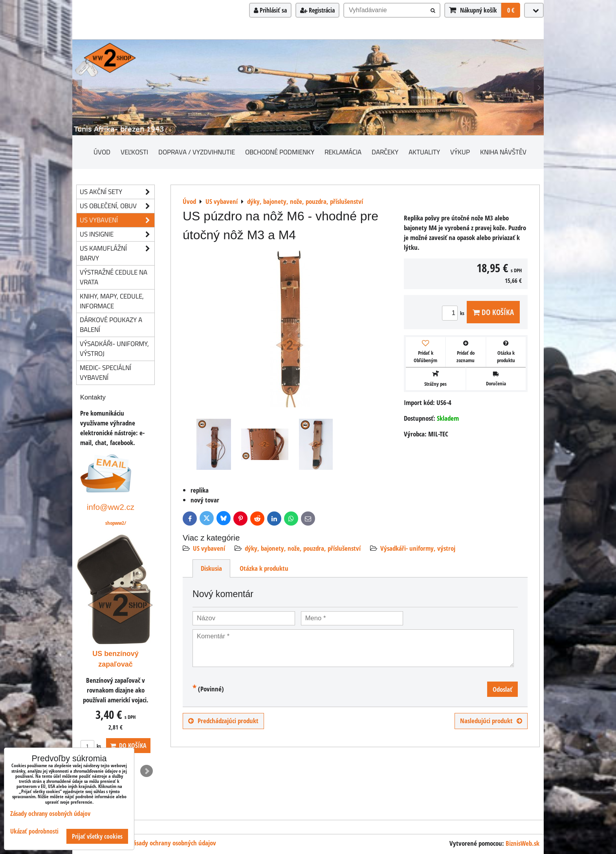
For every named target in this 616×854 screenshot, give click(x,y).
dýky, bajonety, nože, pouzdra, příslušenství (303, 548)
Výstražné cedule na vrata (114, 277)
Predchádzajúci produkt (223, 721)
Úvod (102, 152)
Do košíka (493, 312)
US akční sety (117, 192)
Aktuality (424, 152)
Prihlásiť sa (270, 10)
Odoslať (502, 689)
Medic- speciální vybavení (105, 372)
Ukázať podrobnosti (34, 831)
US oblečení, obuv (117, 206)
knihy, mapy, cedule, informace (112, 301)
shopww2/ (116, 523)
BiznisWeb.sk (522, 843)
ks (454, 313)
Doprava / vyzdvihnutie (197, 152)
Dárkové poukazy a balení (111, 324)
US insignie (117, 234)
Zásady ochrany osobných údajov (173, 843)
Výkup (460, 152)
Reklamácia (343, 152)
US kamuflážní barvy (117, 253)
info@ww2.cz (111, 507)
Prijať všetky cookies (97, 836)
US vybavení (209, 548)
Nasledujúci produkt (491, 721)
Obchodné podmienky (280, 152)
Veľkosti (134, 152)
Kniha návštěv (503, 152)
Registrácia (317, 10)
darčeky (385, 152)
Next (147, 771)
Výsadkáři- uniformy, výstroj (418, 548)
